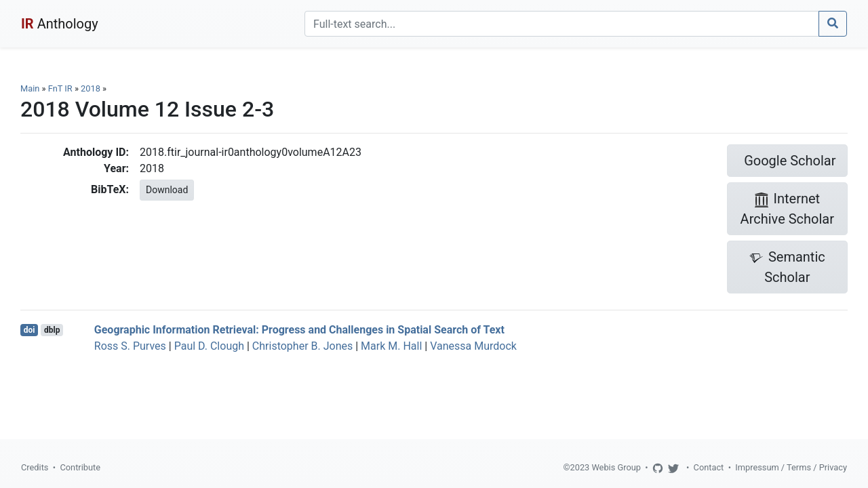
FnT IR (60, 88)
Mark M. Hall (391, 346)
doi (29, 330)
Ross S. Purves (130, 346)
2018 (91, 88)
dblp (52, 330)
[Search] (562, 24)
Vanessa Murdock (473, 346)
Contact (709, 467)
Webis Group (616, 467)
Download (167, 190)
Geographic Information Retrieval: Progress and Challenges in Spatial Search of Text (299, 330)
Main (30, 88)
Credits (35, 467)
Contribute (80, 467)
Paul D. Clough (209, 346)
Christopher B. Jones (302, 346)
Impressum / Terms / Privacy (791, 467)
